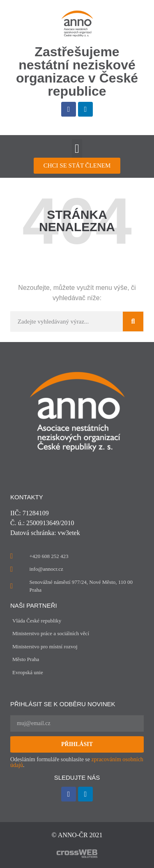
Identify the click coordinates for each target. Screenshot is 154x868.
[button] (77, 148)
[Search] (133, 321)
